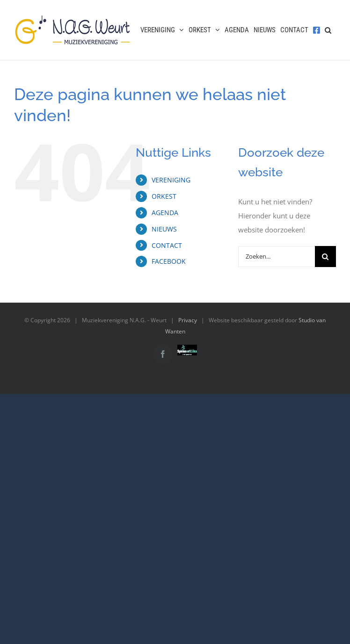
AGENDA (165, 213)
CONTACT (167, 245)
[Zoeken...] (277, 257)
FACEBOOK (169, 261)
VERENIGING (171, 180)
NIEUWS (164, 229)
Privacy (188, 320)
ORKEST (164, 196)
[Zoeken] (325, 257)
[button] (328, 30)
